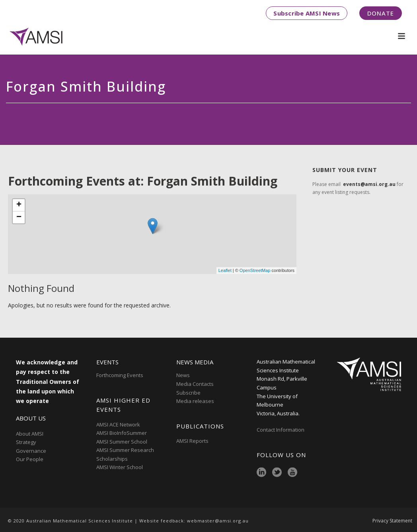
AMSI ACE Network (118, 424)
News (183, 375)
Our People (30, 459)
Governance (31, 451)
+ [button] (19, 205)
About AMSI (30, 434)
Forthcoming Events (120, 375)
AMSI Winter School (120, 467)
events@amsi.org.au (369, 184)
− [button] (19, 217)
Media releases (195, 401)
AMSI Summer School (122, 442)
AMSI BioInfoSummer (122, 433)
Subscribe (188, 393)
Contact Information (281, 430)
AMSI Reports (192, 441)
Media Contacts (195, 384)
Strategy (26, 442)
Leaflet (225, 270)
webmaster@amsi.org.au (218, 521)
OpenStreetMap (255, 270)
